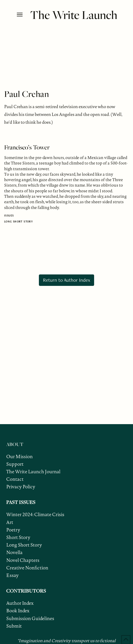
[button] (22, 15)
